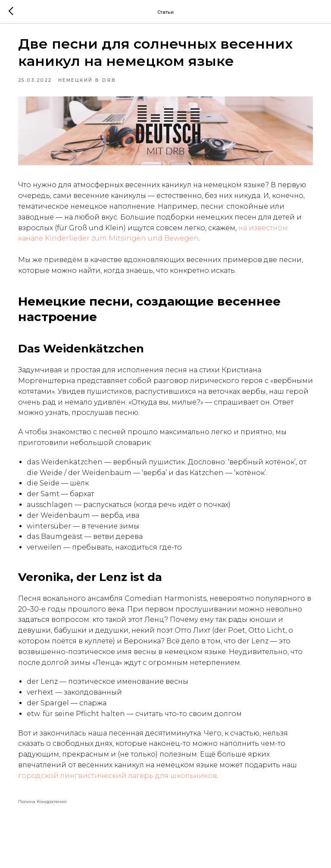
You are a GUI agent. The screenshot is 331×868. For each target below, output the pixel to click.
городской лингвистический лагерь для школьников (144, 798)
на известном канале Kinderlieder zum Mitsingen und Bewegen (174, 239)
